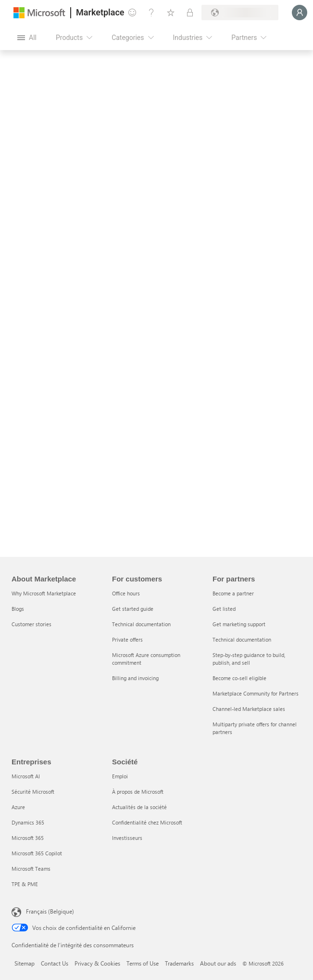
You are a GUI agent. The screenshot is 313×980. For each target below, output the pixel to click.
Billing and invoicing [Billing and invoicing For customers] (135, 678)
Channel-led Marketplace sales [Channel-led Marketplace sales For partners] (249, 709)
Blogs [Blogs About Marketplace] (18, 609)
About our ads (218, 963)
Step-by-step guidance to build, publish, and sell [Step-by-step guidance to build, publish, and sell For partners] (249, 659)
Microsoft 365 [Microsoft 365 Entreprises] (28, 838)
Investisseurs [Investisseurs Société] (127, 838)
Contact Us (55, 963)
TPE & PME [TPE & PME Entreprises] (25, 884)
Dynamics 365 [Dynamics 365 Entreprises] (28, 822)
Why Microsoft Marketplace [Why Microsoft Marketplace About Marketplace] (44, 593)
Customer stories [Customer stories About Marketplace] (31, 624)
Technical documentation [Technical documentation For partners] (242, 639)
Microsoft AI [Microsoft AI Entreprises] (26, 776)
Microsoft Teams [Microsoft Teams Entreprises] (31, 869)
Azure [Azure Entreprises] (18, 807)
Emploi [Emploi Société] (120, 776)
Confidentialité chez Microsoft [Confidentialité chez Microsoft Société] (147, 822)
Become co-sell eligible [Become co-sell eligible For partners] (239, 678)
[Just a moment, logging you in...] (300, 13)
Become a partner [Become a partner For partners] (233, 593)
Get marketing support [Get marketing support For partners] (239, 624)
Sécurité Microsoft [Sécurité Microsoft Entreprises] (33, 792)
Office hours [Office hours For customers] (126, 593)
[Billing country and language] (240, 13)
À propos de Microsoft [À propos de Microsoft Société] (138, 792)
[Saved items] (171, 13)
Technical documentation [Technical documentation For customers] (141, 624)
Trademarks (179, 963)
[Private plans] (190, 13)
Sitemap (25, 963)
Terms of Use (143, 963)
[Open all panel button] (27, 38)
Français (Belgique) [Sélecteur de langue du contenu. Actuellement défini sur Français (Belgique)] (50, 911)
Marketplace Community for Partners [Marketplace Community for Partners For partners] (256, 693)
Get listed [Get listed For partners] (224, 609)
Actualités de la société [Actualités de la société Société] (139, 807)
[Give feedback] (132, 13)
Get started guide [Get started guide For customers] (133, 609)
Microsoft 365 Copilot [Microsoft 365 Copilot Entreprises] (37, 853)
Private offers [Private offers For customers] (127, 639)
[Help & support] (151, 13)
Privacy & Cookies (97, 963)
